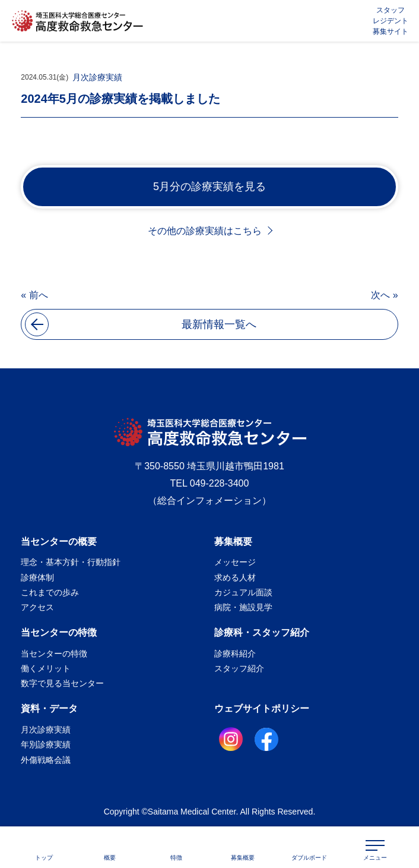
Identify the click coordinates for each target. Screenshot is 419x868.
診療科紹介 (235, 654)
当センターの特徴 (59, 632)
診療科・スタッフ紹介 (262, 632)
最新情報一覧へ (141, 324)
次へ (380, 295)
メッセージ (235, 562)
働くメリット (46, 668)
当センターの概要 (59, 542)
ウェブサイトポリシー (262, 708)
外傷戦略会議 (46, 760)
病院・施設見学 (243, 607)
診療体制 (37, 577)
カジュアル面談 (243, 592)
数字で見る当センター (62, 683)
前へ (39, 295)
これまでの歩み (50, 592)
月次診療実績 (97, 77)
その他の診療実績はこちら (205, 231)
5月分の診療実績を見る (209, 187)
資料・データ (49, 708)
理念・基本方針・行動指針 (71, 562)
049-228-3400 (220, 483)
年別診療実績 (46, 744)
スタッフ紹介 (239, 668)
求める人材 (235, 577)
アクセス (37, 607)
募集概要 (233, 542)
